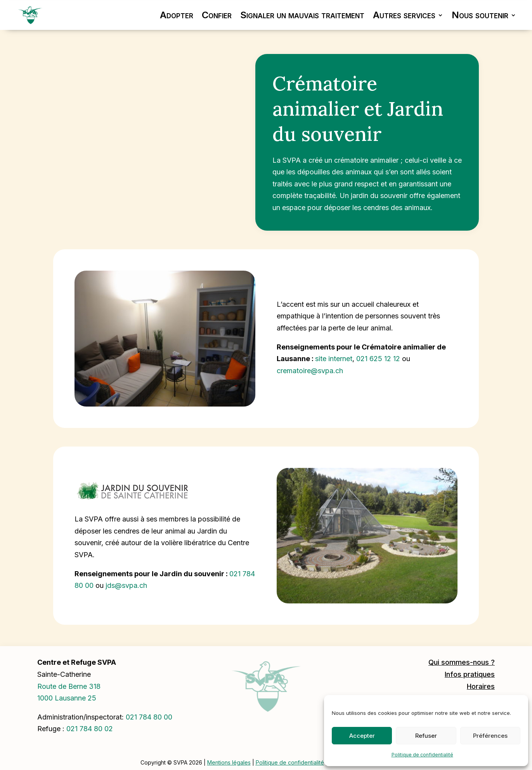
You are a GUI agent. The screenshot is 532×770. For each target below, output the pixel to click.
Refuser (426, 736)
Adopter (177, 15)
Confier (217, 15)
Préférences (490, 736)
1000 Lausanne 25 (67, 698)
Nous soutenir (480, 15)
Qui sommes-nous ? (462, 662)
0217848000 (149, 717)
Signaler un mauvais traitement (302, 15)
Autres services (404, 15)
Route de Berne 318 (69, 686)
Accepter (362, 736)
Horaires (481, 686)
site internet (334, 359)
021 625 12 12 (378, 359)
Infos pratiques (470, 674)
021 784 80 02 (90, 729)
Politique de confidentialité (422, 755)
